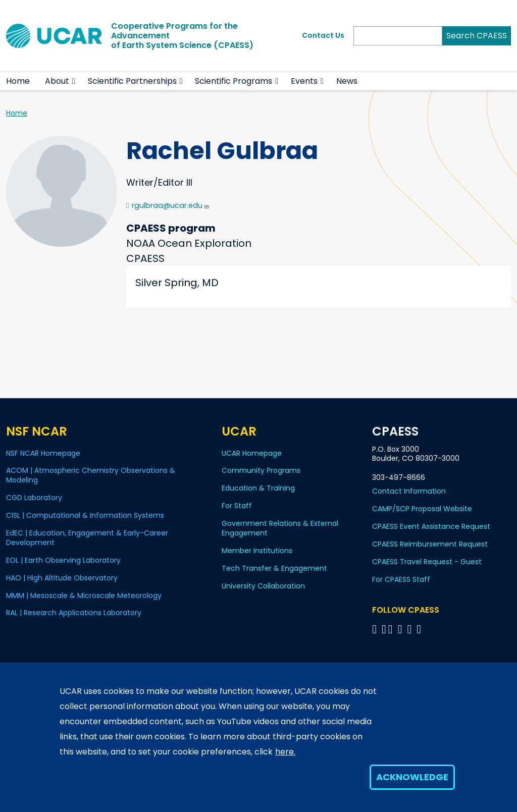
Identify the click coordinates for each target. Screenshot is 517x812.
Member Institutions (257, 551)
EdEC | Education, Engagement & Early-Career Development (87, 538)
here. (285, 752)
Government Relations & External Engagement (280, 528)
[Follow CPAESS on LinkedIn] (402, 629)
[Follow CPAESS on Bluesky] (384, 629)
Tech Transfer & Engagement (274, 568)
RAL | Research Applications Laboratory (74, 613)
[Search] (398, 36)
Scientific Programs (234, 81)
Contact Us (323, 35)
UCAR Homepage (252, 453)
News (347, 81)
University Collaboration (263, 586)
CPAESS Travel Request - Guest (427, 562)
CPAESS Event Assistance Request (431, 526)
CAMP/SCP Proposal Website (422, 509)
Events (304, 81)
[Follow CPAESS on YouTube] (420, 629)
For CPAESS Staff (401, 579)
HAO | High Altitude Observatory (62, 578)
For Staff (237, 506)
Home (18, 81)
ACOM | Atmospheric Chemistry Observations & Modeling (91, 475)
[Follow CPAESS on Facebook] (376, 629)
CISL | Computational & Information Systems (85, 515)
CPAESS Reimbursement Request (430, 544)
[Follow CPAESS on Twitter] (392, 629)
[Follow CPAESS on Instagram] (411, 629)
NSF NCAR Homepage (43, 453)
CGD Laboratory (34, 498)
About (57, 81)
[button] (74, 81)
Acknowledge (412, 777)
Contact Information (409, 491)
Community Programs (261, 470)
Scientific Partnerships (132, 81)
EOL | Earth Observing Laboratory (63, 560)
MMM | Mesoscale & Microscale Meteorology (84, 596)
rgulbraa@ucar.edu (171, 205)
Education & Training (258, 488)
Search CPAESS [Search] (477, 36)
